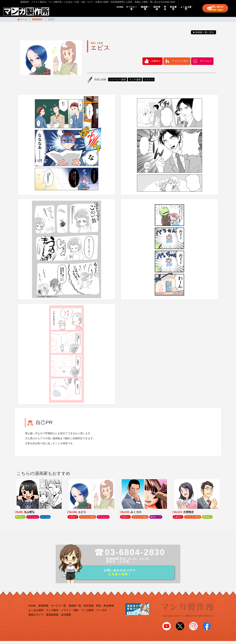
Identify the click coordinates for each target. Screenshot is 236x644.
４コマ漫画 (135, 83)
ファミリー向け (180, 64)
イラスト (149, 83)
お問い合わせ (218, 12)
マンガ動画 (87, 615)
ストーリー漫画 (117, 83)
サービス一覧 (101, 12)
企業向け (156, 64)
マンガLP (101, 615)
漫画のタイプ (36, 619)
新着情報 (43, 610)
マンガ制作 (52, 615)
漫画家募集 (52, 619)
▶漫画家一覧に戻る (203, 35)
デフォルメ (206, 64)
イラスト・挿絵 (70, 615)
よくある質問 (183, 12)
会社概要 (66, 619)
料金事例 (165, 12)
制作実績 (138, 12)
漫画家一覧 (121, 12)
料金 (151, 12)
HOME (84, 12)
